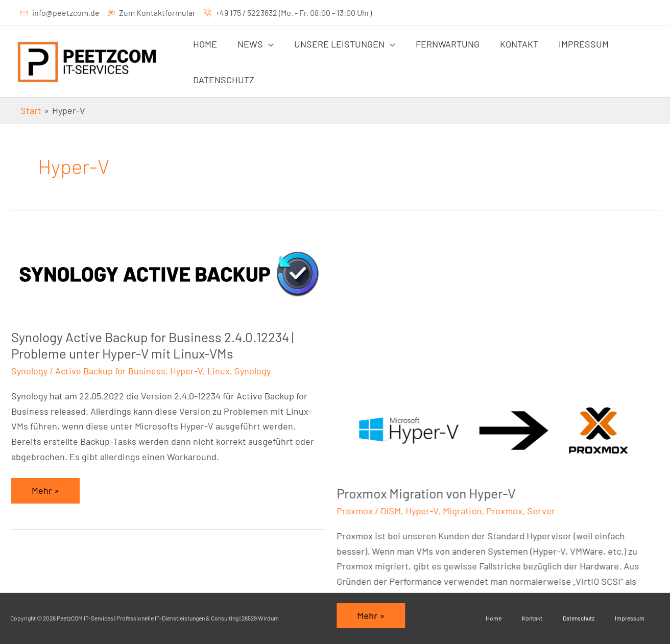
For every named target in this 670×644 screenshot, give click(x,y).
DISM (399, 354)
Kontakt (532, 618)
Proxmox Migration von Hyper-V (435, 337)
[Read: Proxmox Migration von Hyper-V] (502, 273)
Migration (471, 354)
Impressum (630, 618)
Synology (29, 371)
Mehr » (54, 487)
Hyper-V (186, 371)
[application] (265, 44)
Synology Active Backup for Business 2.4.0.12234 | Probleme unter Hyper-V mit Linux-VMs (152, 345)
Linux (219, 371)
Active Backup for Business (110, 371)
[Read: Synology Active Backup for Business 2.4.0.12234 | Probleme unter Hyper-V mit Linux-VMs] (168, 273)
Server (550, 354)
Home (494, 618)
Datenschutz (579, 618)
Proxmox (363, 354)
